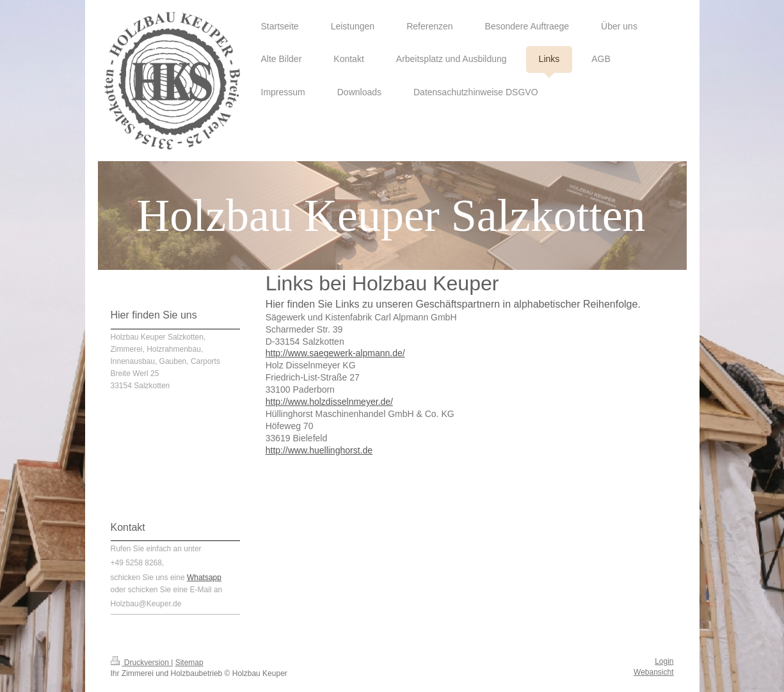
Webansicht (653, 672)
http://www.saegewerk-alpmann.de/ (335, 353)
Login (664, 661)
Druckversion (141, 663)
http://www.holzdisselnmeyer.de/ (329, 402)
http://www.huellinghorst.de (319, 450)
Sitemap (189, 663)
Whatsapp (204, 578)
